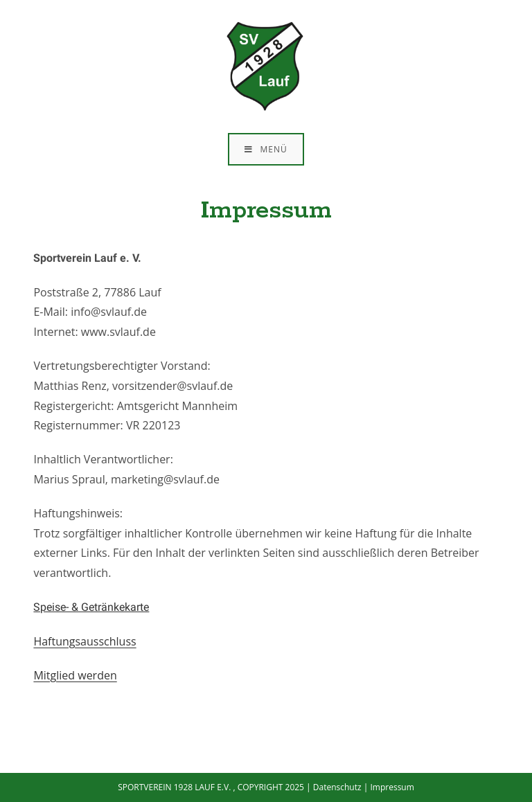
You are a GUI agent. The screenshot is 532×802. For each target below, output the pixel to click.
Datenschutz (337, 787)
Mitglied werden (75, 675)
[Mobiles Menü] (266, 149)
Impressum (392, 787)
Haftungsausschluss (85, 641)
